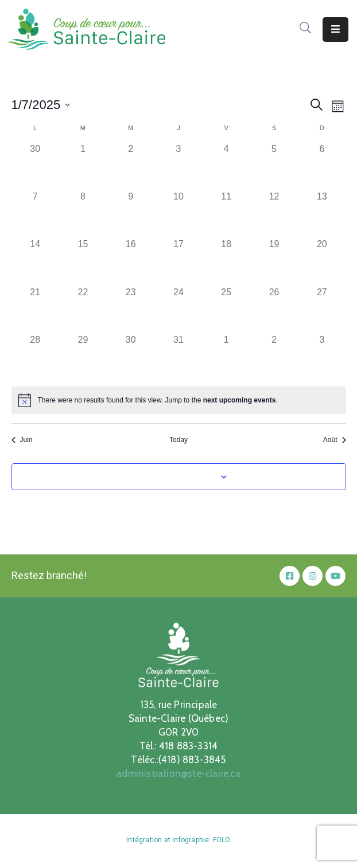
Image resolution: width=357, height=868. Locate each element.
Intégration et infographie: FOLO (178, 840)
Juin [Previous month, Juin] (22, 440)
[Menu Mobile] (335, 30)
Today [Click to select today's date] (178, 440)
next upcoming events (240, 400)
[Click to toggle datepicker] (41, 105)
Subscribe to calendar (172, 476)
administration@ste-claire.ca (178, 773)
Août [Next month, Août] (335, 440)
